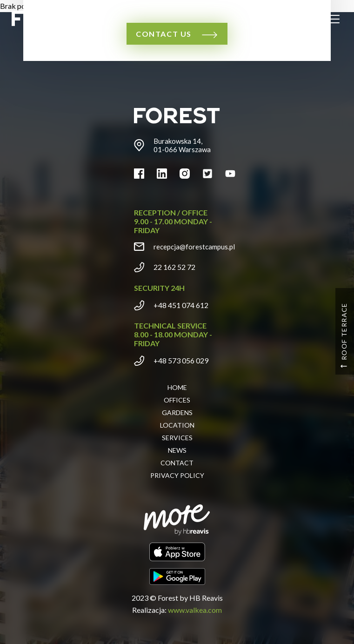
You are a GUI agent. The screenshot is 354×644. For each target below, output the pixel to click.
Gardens (177, 413)
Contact (177, 463)
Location (177, 425)
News (177, 450)
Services (177, 438)
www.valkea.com (195, 610)
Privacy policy (177, 475)
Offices (177, 400)
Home (177, 387)
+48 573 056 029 (181, 360)
